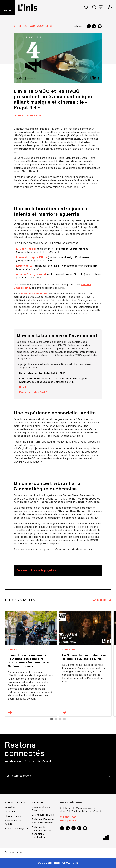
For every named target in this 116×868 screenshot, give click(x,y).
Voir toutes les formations (29, 249)
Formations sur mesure (25, 256)
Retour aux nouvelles (35, 26)
